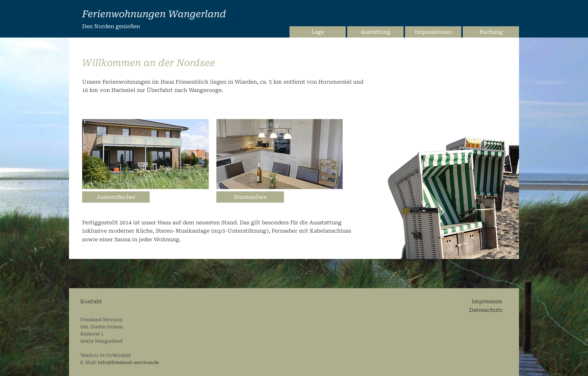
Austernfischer (116, 197)
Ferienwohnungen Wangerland (154, 14)
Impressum (487, 301)
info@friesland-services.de (128, 362)
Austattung (376, 32)
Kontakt (91, 301)
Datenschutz (486, 310)
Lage (318, 32)
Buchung (491, 32)
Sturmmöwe (250, 197)
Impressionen (433, 32)
